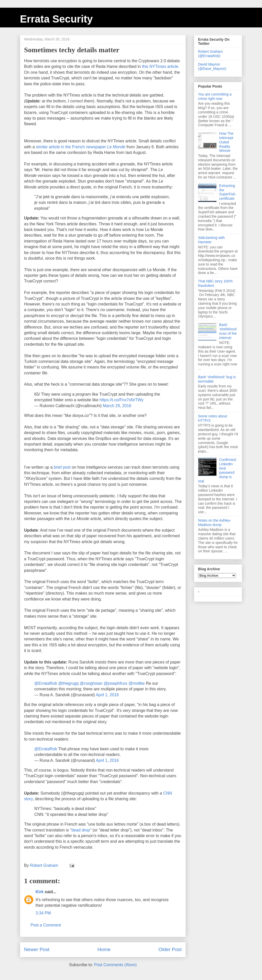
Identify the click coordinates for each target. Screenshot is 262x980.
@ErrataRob (46, 683)
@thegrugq (68, 683)
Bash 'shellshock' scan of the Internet (228, 331)
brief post (62, 467)
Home (104, 949)
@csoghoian (91, 683)
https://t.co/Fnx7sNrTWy (121, 400)
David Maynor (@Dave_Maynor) (212, 66)
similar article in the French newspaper (81, 147)
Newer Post (37, 949)
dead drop (81, 830)
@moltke (137, 683)
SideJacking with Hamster (211, 240)
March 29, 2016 (117, 406)
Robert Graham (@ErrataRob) (210, 54)
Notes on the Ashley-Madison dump (215, 523)
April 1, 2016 (107, 695)
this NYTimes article (160, 66)
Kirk (40, 892)
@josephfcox (116, 683)
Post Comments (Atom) (115, 965)
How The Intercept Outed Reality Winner (226, 142)
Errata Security (56, 19)
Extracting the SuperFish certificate (227, 192)
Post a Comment (46, 925)
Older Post (170, 949)
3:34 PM (43, 913)
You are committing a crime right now (215, 96)
